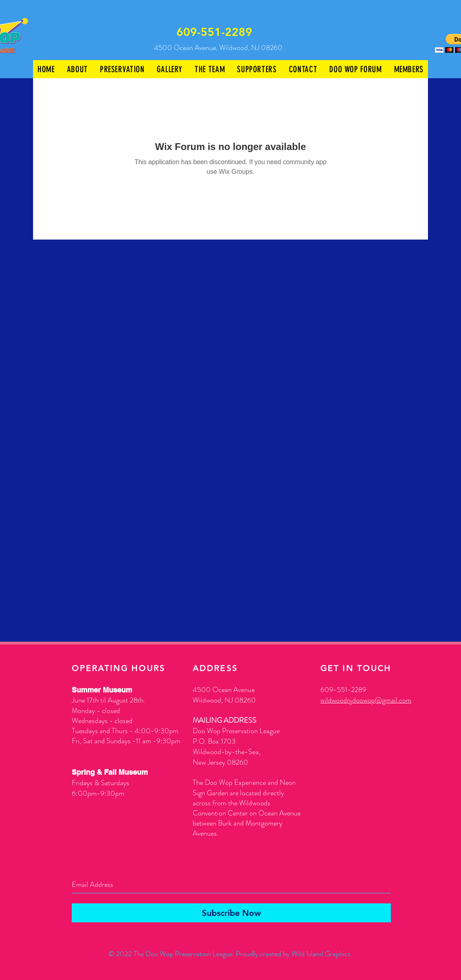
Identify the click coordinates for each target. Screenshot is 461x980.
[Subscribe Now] (231, 913)
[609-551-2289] (215, 32)
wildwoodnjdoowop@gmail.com (366, 700)
